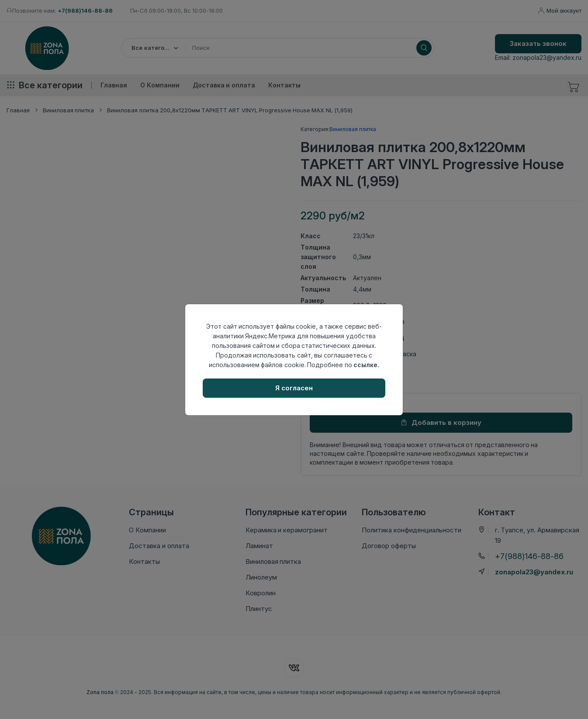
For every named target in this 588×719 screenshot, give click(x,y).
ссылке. (366, 365)
